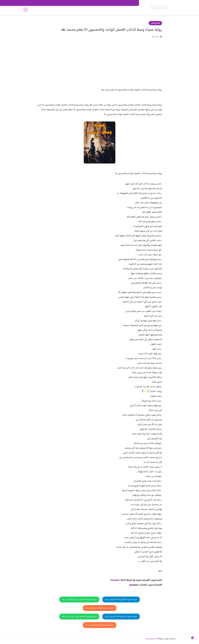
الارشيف (71, 3)
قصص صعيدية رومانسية (64, 11)
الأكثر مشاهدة (104, 11)
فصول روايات (155, 23)
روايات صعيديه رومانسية (87, 11)
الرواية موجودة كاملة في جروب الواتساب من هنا (79, 600)
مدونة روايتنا (150, 639)
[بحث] (25, 11)
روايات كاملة (117, 11)
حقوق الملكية (122, 3)
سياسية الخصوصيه (83, 3)
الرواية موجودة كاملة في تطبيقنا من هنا (100, 608)
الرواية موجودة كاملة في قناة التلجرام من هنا (121, 600)
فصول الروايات (130, 11)
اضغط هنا (115, 580)
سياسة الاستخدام (99, 3)
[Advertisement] (100, 58)
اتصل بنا (133, 3)
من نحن (111, 3)
